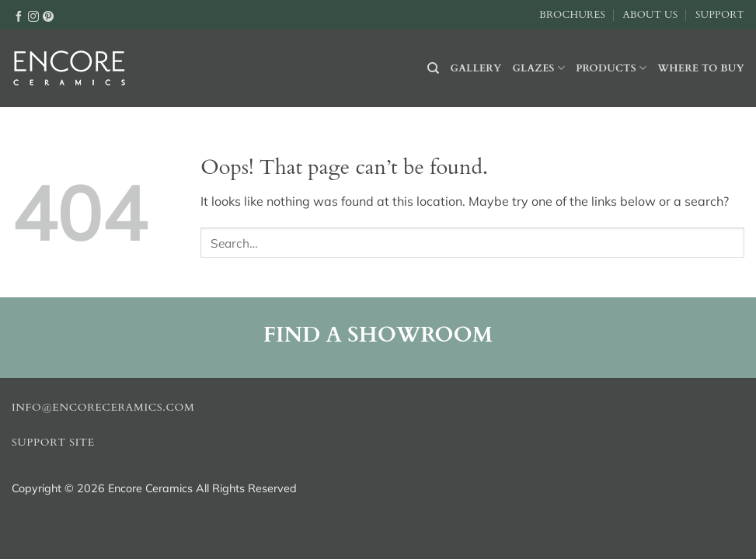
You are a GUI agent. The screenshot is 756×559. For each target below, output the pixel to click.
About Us (650, 15)
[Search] (433, 68)
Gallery (476, 68)
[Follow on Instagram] (33, 16)
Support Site (53, 443)
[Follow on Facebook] (19, 16)
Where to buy (701, 68)
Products (611, 68)
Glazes (538, 68)
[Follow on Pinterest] (48, 16)
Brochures (572, 15)
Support (720, 15)
